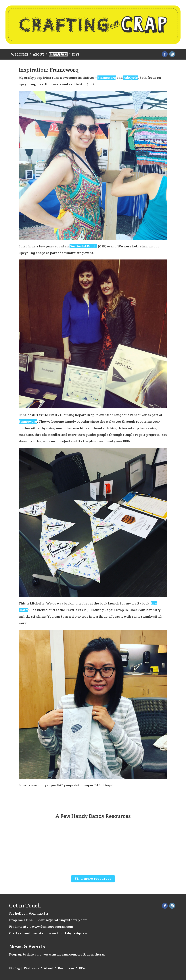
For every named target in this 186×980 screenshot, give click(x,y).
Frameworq (107, 78)
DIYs (76, 54)
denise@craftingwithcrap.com (63, 920)
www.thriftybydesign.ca (68, 933)
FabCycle (131, 78)
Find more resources (93, 878)
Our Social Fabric (83, 246)
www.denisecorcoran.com (53, 927)
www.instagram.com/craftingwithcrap (74, 954)
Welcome (20, 54)
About (39, 54)
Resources (58, 54)
